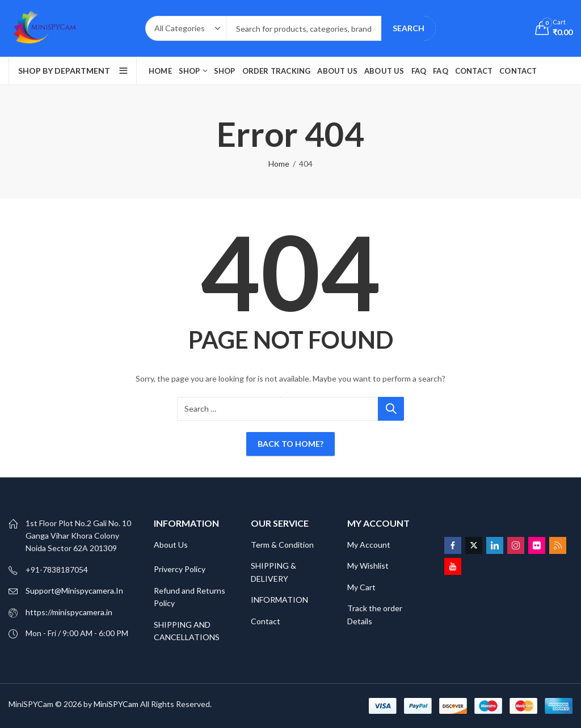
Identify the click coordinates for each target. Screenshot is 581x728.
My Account (369, 545)
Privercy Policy (180, 569)
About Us (171, 545)
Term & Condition (282, 545)
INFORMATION (279, 600)
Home (279, 164)
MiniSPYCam (116, 704)
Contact (266, 621)
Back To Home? (290, 444)
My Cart (362, 587)
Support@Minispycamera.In (74, 591)
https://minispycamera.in (69, 612)
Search (409, 28)
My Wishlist (368, 566)
